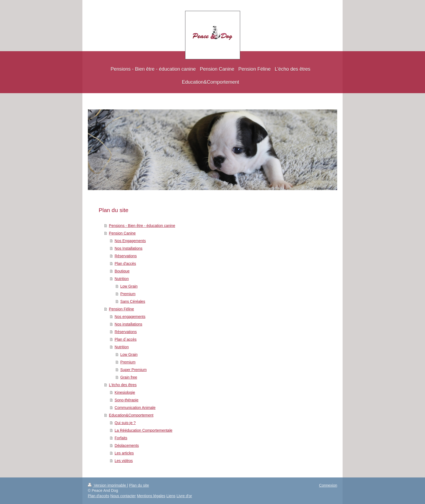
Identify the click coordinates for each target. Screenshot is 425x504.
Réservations (126, 256)
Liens (171, 496)
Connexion (328, 485)
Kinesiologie (125, 392)
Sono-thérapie (127, 400)
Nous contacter (123, 496)
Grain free (129, 377)
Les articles (124, 453)
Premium (128, 294)
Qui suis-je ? (125, 423)
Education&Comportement (131, 415)
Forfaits (121, 438)
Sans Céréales (133, 301)
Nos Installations (129, 248)
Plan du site (139, 485)
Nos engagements (130, 317)
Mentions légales (151, 496)
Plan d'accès (125, 264)
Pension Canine (122, 233)
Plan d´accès (126, 339)
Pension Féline (122, 309)
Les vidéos (124, 461)
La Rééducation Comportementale (144, 430)
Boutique (122, 271)
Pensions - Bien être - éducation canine (142, 226)
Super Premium (133, 370)
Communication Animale (135, 408)
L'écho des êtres (123, 385)
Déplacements (127, 446)
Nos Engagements (130, 241)
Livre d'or (184, 496)
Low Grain (129, 286)
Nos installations (128, 324)
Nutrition (122, 279)
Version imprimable (107, 485)
